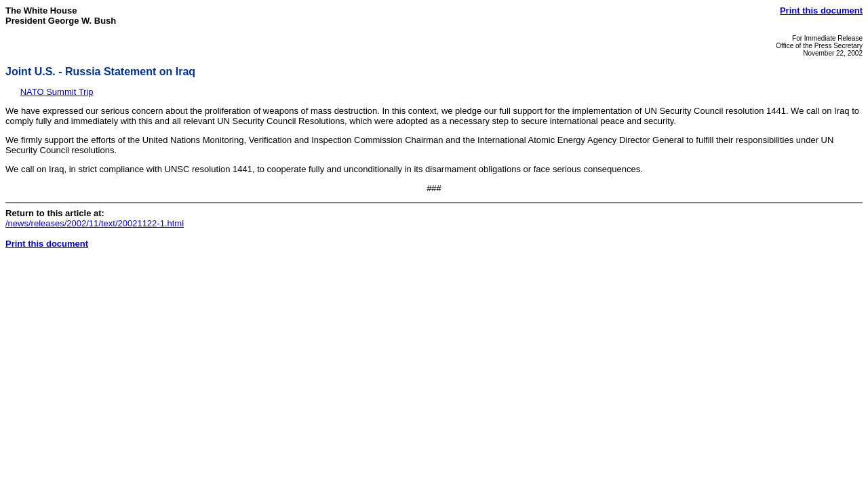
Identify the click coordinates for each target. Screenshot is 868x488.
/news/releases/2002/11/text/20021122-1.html (95, 223)
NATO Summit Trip (57, 92)
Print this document (821, 11)
